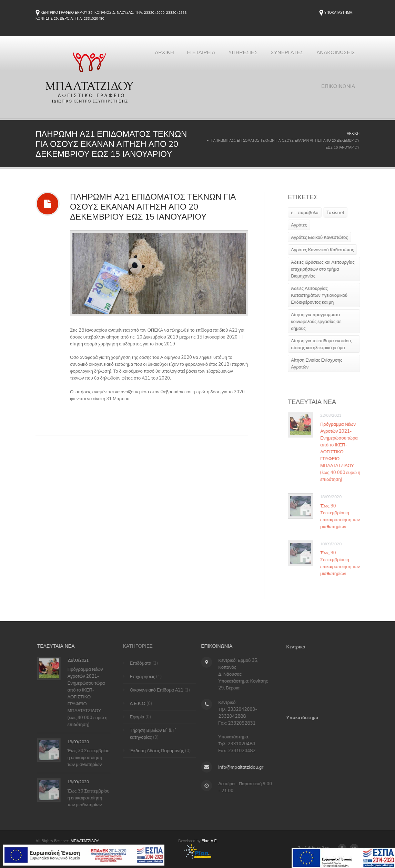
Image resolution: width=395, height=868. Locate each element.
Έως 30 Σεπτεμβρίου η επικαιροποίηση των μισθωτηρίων (344, 516)
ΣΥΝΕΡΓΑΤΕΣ (337, 56)
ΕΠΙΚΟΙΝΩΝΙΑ (336, 97)
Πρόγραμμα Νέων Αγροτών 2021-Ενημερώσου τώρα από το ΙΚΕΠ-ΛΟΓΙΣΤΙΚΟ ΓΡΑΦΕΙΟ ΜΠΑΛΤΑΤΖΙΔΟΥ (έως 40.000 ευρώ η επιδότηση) (344, 452)
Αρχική (353, 134)
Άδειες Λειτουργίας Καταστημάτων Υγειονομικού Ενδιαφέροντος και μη (323, 295)
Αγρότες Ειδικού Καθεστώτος (323, 237)
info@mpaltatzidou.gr (237, 767)
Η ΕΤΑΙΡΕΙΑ (245, 56)
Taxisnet (339, 212)
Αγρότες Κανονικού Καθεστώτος (327, 250)
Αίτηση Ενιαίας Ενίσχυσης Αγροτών (321, 363)
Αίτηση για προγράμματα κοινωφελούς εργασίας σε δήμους (320, 321)
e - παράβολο (309, 212)
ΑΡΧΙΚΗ (205, 56)
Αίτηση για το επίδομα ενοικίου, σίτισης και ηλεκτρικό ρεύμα (326, 344)
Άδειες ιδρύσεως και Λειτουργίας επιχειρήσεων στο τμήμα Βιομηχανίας (327, 269)
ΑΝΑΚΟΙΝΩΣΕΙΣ (284, 97)
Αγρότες (303, 225)
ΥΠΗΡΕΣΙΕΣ (290, 56)
